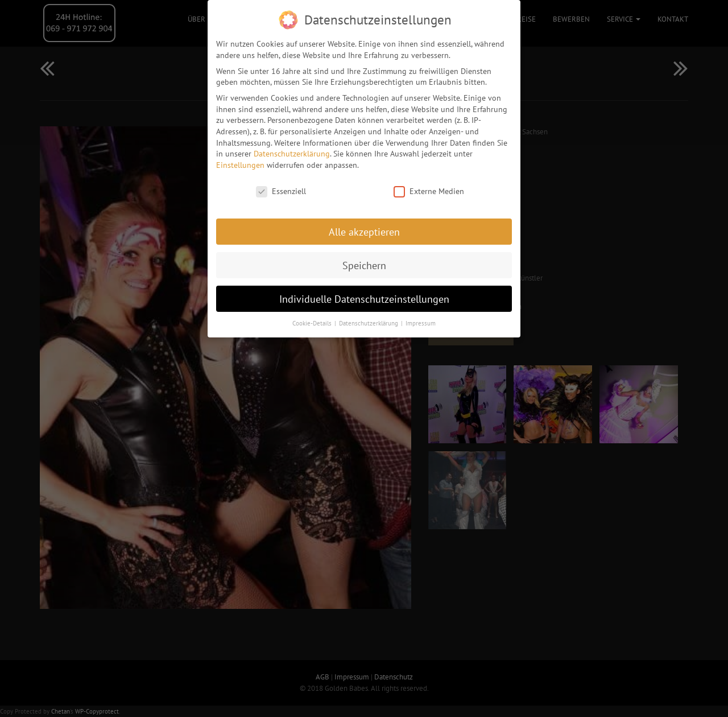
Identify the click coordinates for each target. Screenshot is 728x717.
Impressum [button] (421, 320)
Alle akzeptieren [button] (364, 228)
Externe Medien (429, 188)
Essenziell (281, 188)
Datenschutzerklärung (292, 150)
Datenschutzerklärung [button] (369, 320)
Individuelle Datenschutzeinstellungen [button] (364, 295)
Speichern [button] (364, 261)
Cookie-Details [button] (313, 320)
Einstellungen (240, 162)
